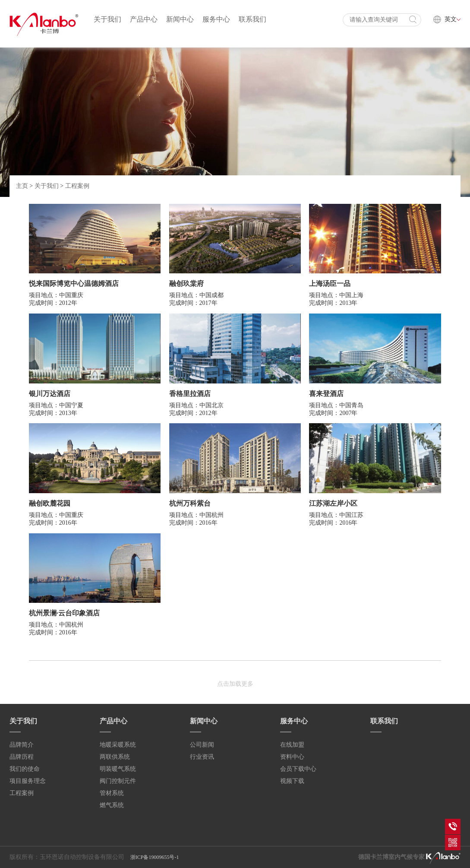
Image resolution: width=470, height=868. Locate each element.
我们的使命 (25, 769)
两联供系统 (115, 757)
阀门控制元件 (118, 781)
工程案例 (77, 186)
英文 (453, 19)
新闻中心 (180, 19)
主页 (22, 186)
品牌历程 (22, 757)
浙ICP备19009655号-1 (155, 857)
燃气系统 (112, 805)
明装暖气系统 (118, 769)
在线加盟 (292, 745)
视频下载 (292, 781)
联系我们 (252, 19)
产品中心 (144, 19)
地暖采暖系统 (118, 745)
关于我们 (107, 19)
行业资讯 (202, 757)
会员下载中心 (298, 769)
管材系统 (112, 793)
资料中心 (292, 757)
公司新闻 (202, 745)
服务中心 (216, 19)
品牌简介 (22, 745)
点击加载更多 (235, 684)
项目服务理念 (28, 781)
